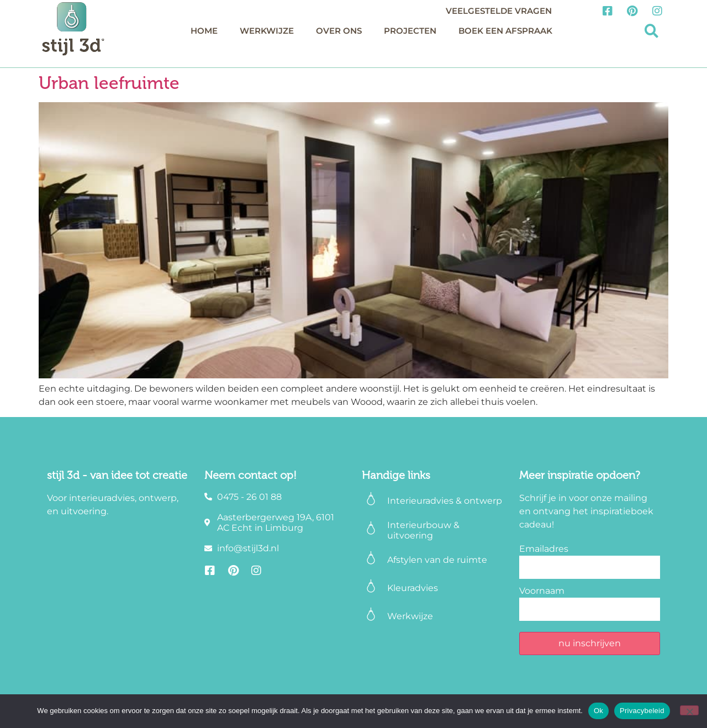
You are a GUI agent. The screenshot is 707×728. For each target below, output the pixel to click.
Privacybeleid (642, 711)
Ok (598, 711)
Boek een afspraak (505, 31)
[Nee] (689, 710)
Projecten (410, 31)
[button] (651, 31)
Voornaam (542, 591)
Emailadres (544, 549)
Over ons (339, 31)
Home (204, 31)
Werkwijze (267, 31)
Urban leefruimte (109, 83)
